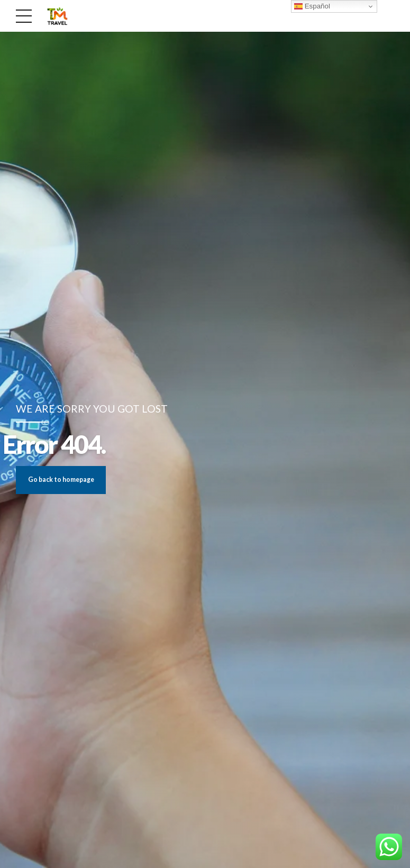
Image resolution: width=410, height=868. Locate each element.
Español (312, 6)
